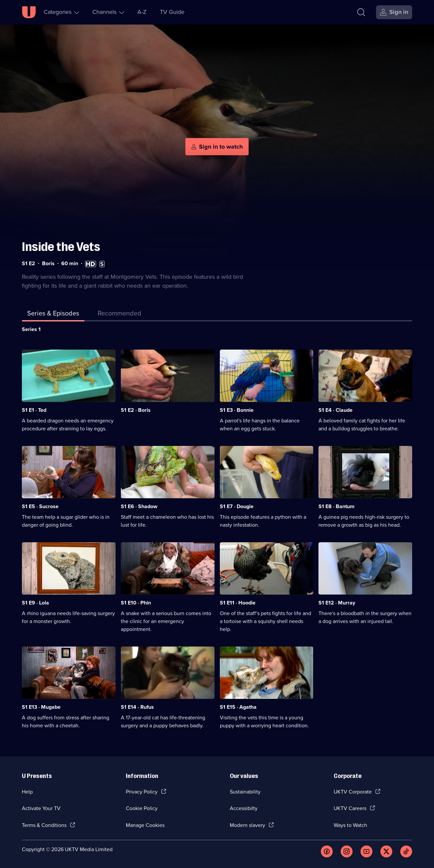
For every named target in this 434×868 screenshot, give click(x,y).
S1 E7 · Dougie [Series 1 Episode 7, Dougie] (237, 506)
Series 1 (31, 329)
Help (27, 792)
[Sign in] (394, 12)
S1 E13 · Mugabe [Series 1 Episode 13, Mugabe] (41, 707)
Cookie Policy (142, 808)
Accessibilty (244, 808)
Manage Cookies (145, 825)
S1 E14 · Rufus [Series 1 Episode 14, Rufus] (137, 707)
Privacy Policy (142, 792)
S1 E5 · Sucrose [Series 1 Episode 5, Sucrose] (40, 506)
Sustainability (245, 792)
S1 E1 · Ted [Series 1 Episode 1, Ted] (34, 410)
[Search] (361, 12)
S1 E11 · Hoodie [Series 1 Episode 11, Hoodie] (238, 603)
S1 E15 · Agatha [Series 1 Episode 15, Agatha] (238, 707)
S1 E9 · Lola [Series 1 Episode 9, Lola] (35, 603)
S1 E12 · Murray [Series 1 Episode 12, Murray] (337, 603)
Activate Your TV (41, 808)
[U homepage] (29, 12)
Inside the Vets (61, 247)
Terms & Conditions (44, 825)
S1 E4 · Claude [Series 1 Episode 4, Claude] (336, 410)
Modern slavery (247, 825)
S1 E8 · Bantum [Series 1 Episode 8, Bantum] (337, 506)
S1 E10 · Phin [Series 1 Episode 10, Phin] (136, 603)
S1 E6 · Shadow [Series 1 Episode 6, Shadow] (139, 506)
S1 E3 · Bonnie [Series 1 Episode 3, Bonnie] (237, 410)
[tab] (120, 314)
